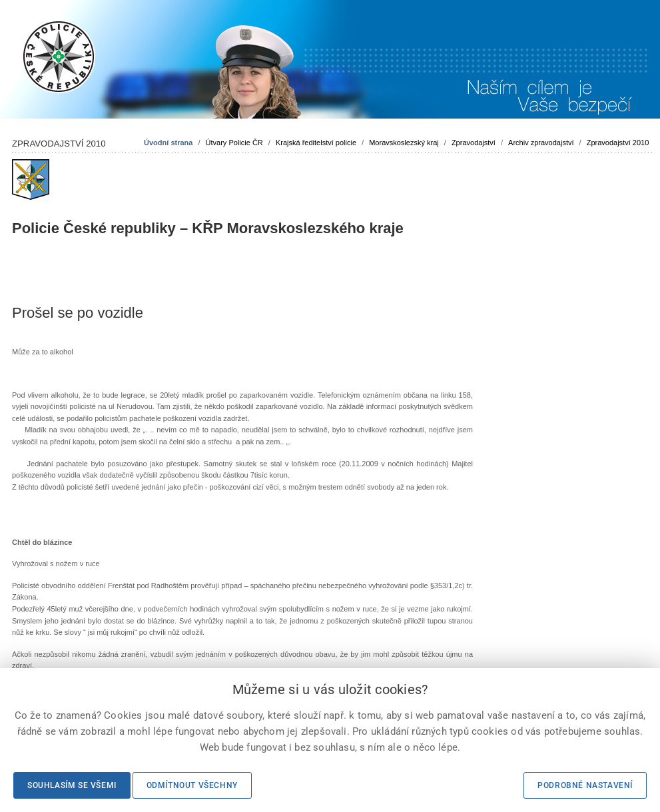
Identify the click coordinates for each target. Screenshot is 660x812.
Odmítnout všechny (192, 785)
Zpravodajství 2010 (618, 143)
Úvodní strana (168, 143)
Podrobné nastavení (585, 785)
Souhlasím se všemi (72, 785)
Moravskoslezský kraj (404, 143)
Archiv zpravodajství (541, 143)
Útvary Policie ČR (234, 143)
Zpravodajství (474, 143)
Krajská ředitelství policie (316, 143)
